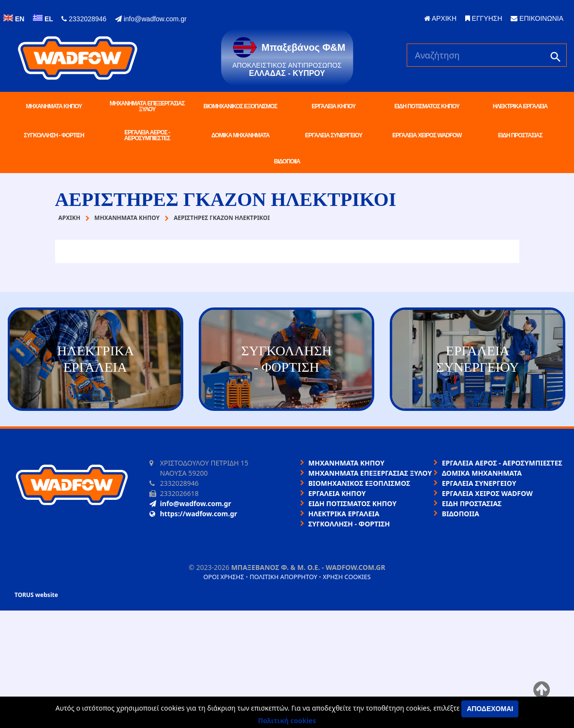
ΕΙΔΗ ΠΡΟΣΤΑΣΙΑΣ (520, 135)
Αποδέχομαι (490, 709)
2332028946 (84, 19)
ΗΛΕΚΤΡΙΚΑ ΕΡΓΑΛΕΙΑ (520, 106)
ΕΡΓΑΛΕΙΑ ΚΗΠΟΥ (333, 106)
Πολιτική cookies (287, 721)
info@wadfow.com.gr (151, 19)
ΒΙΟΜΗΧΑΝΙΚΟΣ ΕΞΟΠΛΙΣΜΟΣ (240, 106)
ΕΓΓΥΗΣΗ (484, 18)
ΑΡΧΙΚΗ (440, 18)
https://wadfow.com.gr (193, 514)
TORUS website (36, 595)
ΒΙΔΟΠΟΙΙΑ (287, 161)
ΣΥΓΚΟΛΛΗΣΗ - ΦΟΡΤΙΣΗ (54, 135)
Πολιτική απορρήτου (283, 577)
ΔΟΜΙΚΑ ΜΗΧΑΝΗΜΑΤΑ (240, 135)
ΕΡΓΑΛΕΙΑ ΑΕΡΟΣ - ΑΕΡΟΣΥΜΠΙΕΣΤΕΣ (147, 135)
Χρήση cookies (346, 577)
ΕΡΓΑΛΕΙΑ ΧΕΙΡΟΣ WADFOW (427, 135)
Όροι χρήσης (223, 577)
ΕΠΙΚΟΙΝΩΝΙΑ (537, 18)
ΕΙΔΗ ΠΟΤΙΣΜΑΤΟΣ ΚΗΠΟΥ (427, 106)
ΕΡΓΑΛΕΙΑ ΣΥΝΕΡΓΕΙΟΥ (334, 135)
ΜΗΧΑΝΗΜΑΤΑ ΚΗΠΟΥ (54, 106)
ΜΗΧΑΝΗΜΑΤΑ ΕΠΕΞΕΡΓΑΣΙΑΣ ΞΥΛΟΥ (147, 106)
